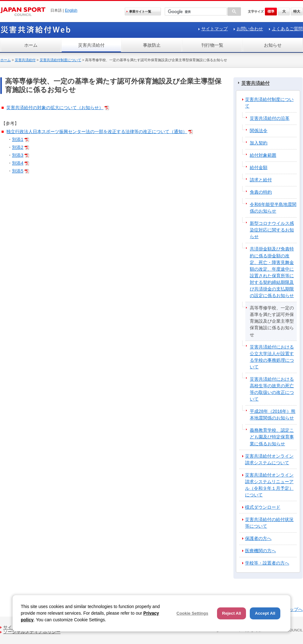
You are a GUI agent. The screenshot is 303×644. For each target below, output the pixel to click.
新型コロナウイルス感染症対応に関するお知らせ (272, 230)
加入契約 (259, 143)
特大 (297, 11)
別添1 (18, 139)
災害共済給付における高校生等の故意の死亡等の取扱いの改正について (272, 389)
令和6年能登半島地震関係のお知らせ (273, 208)
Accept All (265, 613)
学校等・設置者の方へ (267, 563)
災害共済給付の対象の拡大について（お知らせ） (55, 108)
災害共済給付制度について (60, 60)
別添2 (18, 147)
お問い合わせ (250, 29)
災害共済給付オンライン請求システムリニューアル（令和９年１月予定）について (269, 485)
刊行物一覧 (212, 45)
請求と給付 (261, 180)
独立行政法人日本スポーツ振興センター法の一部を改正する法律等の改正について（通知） (97, 132)
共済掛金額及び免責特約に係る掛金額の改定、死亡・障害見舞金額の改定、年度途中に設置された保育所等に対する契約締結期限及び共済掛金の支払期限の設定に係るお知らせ (272, 272)
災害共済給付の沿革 (270, 118)
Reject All (232, 613)
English (71, 10)
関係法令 (259, 131)
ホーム (31, 45)
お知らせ (273, 45)
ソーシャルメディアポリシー (32, 632)
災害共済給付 (91, 45)
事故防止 (152, 45)
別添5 (18, 171)
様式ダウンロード (263, 507)
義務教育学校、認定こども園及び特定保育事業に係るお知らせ (272, 437)
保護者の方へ (258, 538)
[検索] (195, 12)
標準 (271, 11)
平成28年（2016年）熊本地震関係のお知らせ (273, 415)
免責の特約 (261, 192)
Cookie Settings (192, 613)
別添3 (18, 155)
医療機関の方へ (260, 551)
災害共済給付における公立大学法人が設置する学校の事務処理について (272, 357)
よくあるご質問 (287, 29)
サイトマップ (214, 29)
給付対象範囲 (263, 155)
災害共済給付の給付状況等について (269, 523)
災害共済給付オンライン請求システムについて (269, 459)
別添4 (18, 163)
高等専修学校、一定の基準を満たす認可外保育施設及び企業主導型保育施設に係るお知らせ (272, 321)
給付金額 (259, 167)
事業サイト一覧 (140, 12)
